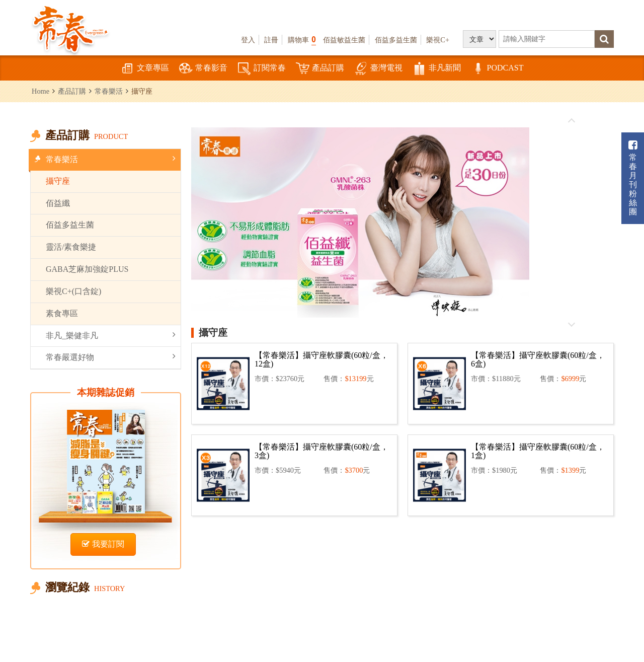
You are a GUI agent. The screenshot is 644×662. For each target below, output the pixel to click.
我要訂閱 (103, 544)
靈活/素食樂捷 (71, 247)
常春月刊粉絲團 (633, 178)
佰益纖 (58, 203)
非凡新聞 (437, 69)
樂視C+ (438, 40)
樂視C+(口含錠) (73, 291)
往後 (572, 324)
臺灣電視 (378, 69)
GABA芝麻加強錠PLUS (87, 269)
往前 (572, 121)
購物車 (302, 40)
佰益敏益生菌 (344, 40)
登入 (248, 40)
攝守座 (58, 181)
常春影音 (203, 69)
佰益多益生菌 (396, 40)
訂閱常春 (262, 69)
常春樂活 (109, 91)
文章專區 (145, 69)
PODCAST (497, 69)
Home (41, 91)
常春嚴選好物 (111, 357)
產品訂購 (320, 69)
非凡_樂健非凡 (111, 335)
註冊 (271, 40)
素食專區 (62, 313)
